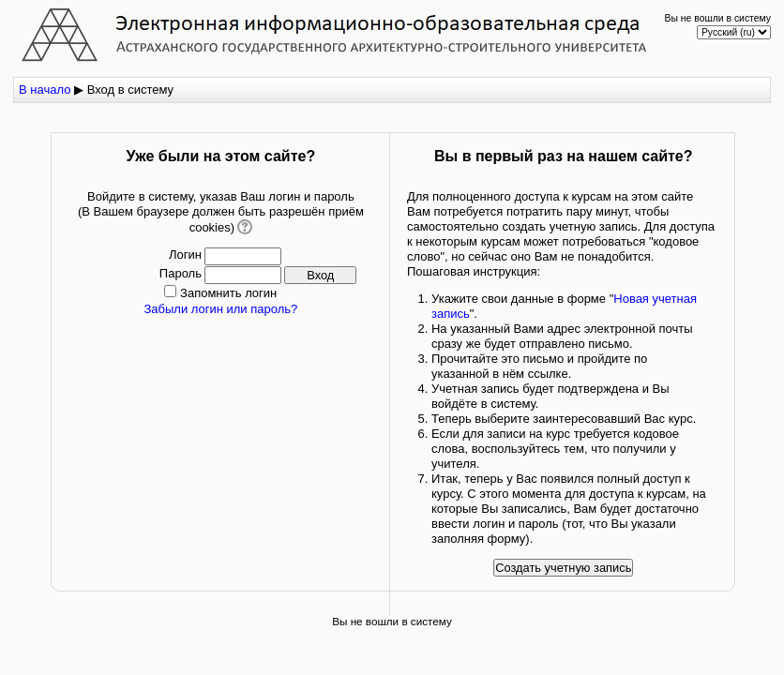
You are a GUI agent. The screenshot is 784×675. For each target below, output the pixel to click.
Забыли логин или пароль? (220, 309)
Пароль (181, 273)
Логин (185, 255)
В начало (45, 90)
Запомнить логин (228, 293)
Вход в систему (130, 90)
